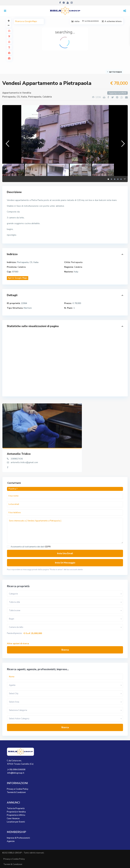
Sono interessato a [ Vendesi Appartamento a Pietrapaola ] (65, 531)
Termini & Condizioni (16, 792)
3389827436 (17, 459)
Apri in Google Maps (18, 278)
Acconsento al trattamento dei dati (31, 547)
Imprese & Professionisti (18, 838)
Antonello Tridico (19, 454)
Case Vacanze (13, 819)
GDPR (48, 547)
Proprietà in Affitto (16, 815)
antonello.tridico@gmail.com (24, 462)
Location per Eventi (16, 822)
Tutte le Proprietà (16, 808)
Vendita (27, 93)
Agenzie (11, 841)
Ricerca (65, 650)
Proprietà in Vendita (16, 812)
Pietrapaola (35, 97)
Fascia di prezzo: (15, 633)
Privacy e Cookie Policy (18, 789)
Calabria (47, 97)
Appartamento (11, 93)
